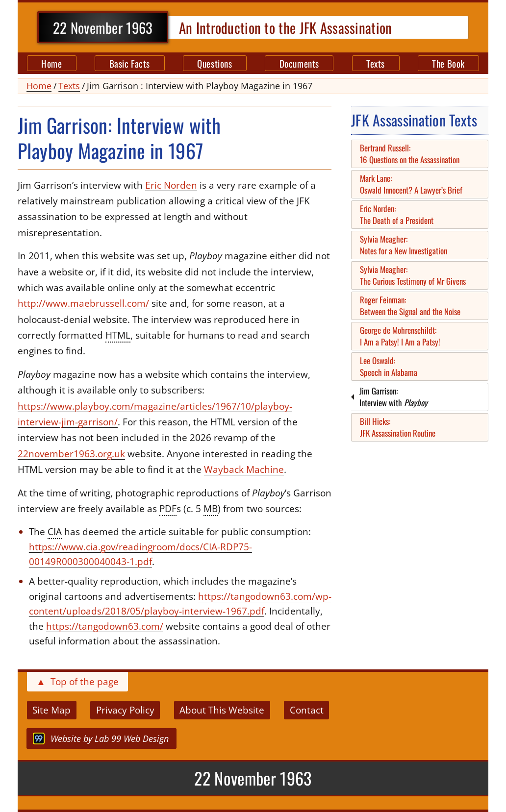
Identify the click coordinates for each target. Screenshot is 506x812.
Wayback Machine (244, 469)
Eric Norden (171, 185)
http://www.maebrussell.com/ (83, 303)
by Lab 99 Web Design (101, 739)
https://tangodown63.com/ (105, 626)
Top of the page (77, 682)
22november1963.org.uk (71, 454)
